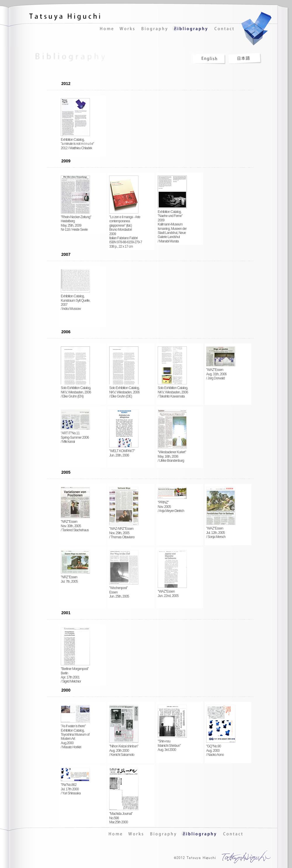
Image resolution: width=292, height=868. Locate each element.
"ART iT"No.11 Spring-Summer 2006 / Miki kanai (75, 436)
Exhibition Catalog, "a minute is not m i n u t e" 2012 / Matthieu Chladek (77, 142)
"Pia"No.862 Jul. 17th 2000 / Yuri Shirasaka (75, 787)
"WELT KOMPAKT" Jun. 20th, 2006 (124, 451)
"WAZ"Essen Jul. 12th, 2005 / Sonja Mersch (221, 531)
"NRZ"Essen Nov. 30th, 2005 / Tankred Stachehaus (75, 524)
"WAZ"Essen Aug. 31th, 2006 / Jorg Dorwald (221, 372)
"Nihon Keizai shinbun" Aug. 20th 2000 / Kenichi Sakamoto (124, 749)
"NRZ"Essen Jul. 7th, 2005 (75, 578)
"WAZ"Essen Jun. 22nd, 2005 (172, 592)
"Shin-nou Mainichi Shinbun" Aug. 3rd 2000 (172, 744)
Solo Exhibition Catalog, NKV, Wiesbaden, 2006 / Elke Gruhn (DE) (124, 390)
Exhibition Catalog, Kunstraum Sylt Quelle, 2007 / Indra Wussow (75, 301)
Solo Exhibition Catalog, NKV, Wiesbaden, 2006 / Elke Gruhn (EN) (76, 390)
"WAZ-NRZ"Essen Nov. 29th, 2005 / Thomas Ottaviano (124, 531)
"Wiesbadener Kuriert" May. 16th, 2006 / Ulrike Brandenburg (172, 455)
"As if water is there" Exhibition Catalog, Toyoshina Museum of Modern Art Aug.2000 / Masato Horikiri (75, 735)
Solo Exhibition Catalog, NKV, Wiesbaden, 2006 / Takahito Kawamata (173, 390)
